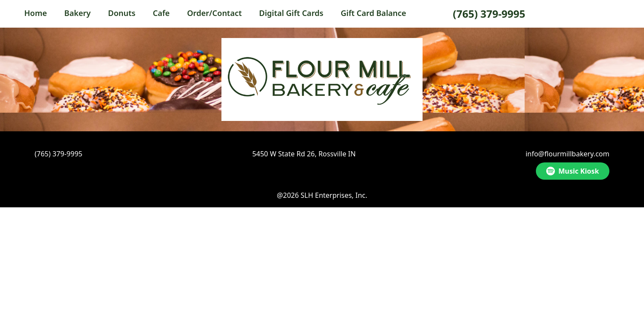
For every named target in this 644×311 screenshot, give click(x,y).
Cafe (161, 13)
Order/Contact (214, 13)
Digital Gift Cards (291, 13)
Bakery (78, 13)
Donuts (122, 13)
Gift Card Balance (373, 13)
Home (36, 13)
